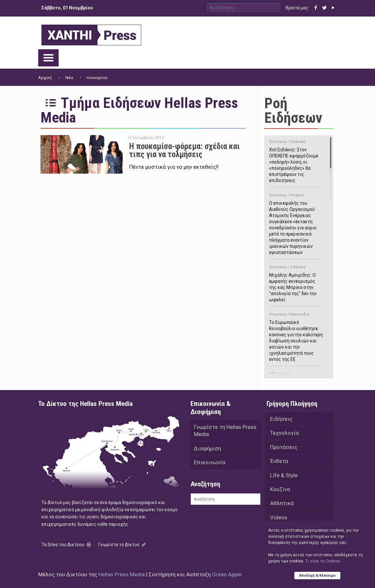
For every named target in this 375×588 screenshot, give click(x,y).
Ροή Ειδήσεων (293, 110)
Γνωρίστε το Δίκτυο (123, 545)
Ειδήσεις (281, 419)
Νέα (69, 78)
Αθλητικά (282, 504)
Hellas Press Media (122, 574)
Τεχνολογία (284, 433)
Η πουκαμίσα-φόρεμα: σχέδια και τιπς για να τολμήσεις (184, 150)
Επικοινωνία (210, 463)
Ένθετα (279, 462)
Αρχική (45, 78)
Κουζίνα (280, 490)
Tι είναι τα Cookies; (323, 561)
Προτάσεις (284, 447)
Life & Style (284, 476)
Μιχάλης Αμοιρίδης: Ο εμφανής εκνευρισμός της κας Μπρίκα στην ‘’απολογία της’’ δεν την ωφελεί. (296, 282)
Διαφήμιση (208, 449)
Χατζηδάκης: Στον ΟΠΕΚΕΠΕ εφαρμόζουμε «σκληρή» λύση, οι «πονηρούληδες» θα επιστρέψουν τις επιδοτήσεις (296, 160)
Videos (279, 519)
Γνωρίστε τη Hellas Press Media (225, 431)
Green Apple (227, 574)
